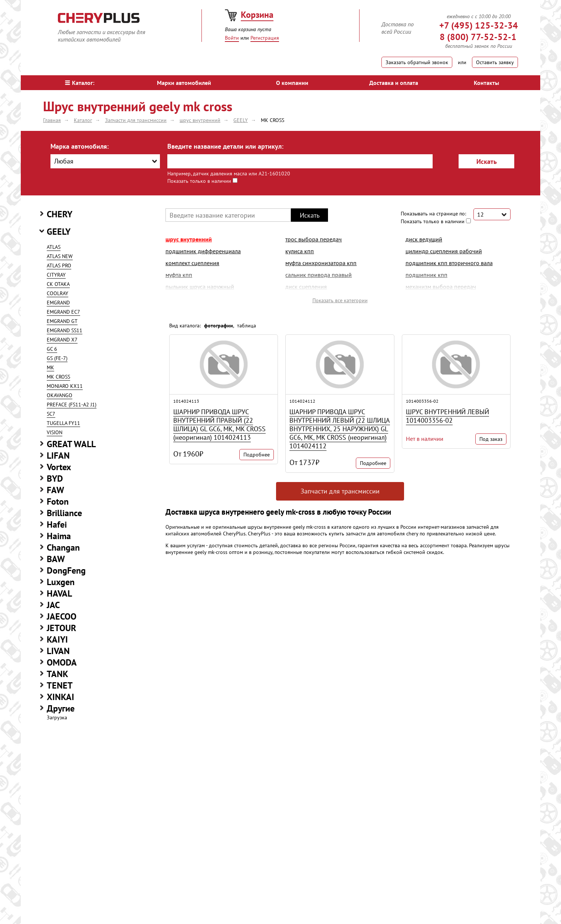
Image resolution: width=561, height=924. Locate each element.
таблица (247, 326)
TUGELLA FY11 (63, 423)
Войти (232, 38)
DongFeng (66, 570)
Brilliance (64, 513)
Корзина (257, 15)
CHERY (60, 214)
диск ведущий (424, 239)
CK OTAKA (58, 284)
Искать (487, 161)
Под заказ (491, 439)
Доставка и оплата (394, 83)
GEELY (59, 232)
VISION (55, 432)
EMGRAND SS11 (65, 330)
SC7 (51, 414)
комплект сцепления (192, 263)
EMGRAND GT (62, 321)
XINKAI (60, 697)
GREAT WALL (71, 444)
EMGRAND (58, 303)
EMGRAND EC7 (63, 312)
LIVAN (58, 651)
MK (50, 367)
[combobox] (105, 161)
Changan (63, 547)
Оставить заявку (495, 62)
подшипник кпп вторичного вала (449, 263)
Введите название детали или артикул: (225, 146)
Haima (59, 536)
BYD (55, 478)
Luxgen (61, 582)
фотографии (219, 326)
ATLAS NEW (60, 256)
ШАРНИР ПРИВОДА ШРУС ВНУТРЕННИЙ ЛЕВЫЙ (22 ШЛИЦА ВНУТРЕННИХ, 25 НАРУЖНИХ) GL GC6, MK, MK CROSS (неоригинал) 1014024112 (340, 429)
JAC (53, 605)
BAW (56, 559)
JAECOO (62, 616)
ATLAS (54, 247)
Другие (61, 708)
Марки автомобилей (184, 83)
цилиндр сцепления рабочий (444, 251)
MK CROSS (58, 377)
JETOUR (61, 628)
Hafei (57, 524)
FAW (55, 490)
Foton (58, 501)
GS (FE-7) (57, 358)
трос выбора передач (314, 239)
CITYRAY (56, 275)
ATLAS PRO (59, 265)
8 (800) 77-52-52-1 (478, 37)
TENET (60, 685)
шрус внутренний (189, 239)
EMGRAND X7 (62, 340)
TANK (58, 674)
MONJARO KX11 (65, 386)
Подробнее (257, 455)
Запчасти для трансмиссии (340, 491)
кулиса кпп (300, 251)
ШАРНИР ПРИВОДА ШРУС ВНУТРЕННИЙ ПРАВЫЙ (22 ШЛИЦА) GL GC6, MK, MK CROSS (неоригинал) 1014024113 (219, 425)
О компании (292, 83)
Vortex (59, 467)
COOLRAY (58, 293)
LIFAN (58, 456)
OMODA (62, 662)
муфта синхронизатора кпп (321, 263)
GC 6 (52, 349)
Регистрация (265, 38)
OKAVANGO (60, 395)
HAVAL (59, 593)
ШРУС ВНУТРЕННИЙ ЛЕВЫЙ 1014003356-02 (447, 416)
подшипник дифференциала (203, 251)
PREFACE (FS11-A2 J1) (72, 405)
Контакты (486, 83)
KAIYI (57, 639)
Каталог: (80, 83)
